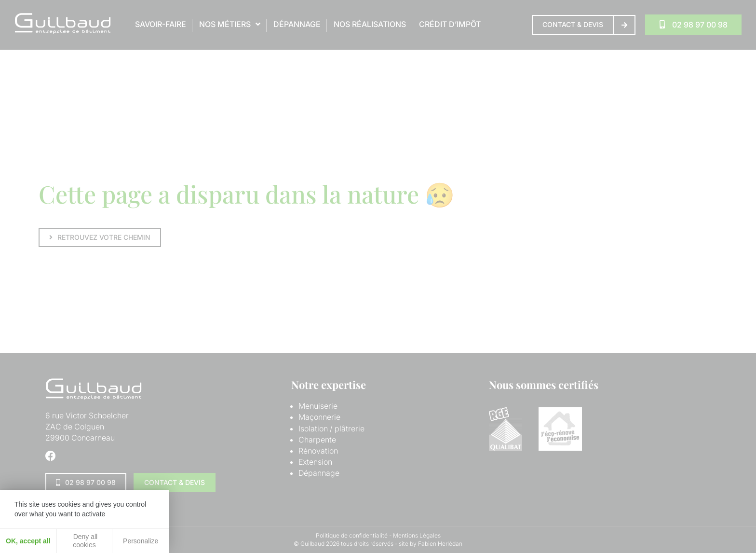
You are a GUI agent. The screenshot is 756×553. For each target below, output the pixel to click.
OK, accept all (28, 541)
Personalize (141, 541)
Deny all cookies (84, 541)
